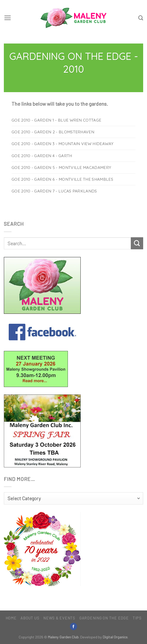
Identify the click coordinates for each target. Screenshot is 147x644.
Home (11, 618)
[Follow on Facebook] (73, 626)
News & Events (59, 618)
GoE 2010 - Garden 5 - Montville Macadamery (61, 167)
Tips (137, 618)
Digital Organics (115, 637)
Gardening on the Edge (104, 618)
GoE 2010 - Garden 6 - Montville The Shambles (62, 179)
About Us (30, 618)
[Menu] (8, 18)
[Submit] (137, 243)
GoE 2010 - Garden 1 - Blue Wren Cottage (56, 120)
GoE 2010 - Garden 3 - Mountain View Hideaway (62, 144)
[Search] (141, 18)
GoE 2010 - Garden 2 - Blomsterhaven (53, 132)
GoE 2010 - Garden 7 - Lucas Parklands (54, 191)
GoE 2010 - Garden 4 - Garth (42, 156)
